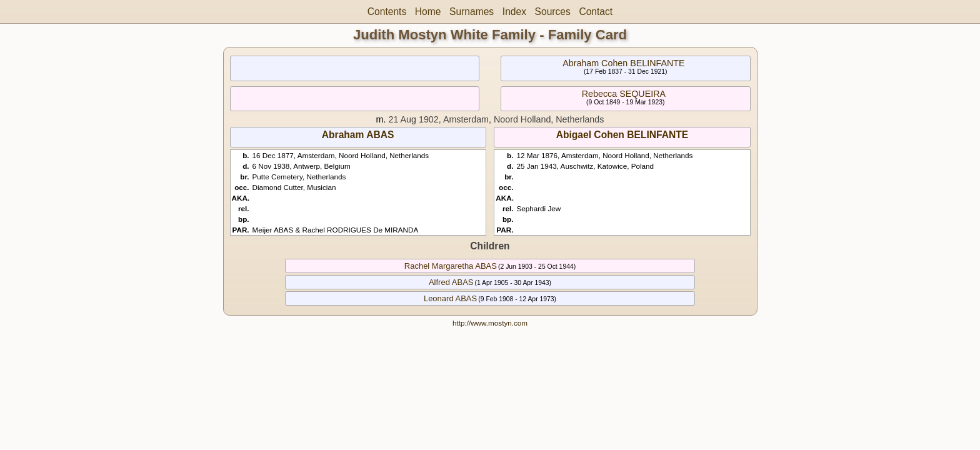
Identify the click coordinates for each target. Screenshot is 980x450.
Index (514, 12)
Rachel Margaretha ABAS (451, 266)
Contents (387, 12)
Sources (553, 12)
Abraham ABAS (358, 135)
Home (428, 12)
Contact (596, 12)
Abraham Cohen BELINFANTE (623, 63)
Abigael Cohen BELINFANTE (622, 135)
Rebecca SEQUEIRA (624, 94)
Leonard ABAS (450, 298)
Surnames (472, 12)
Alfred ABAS (451, 282)
